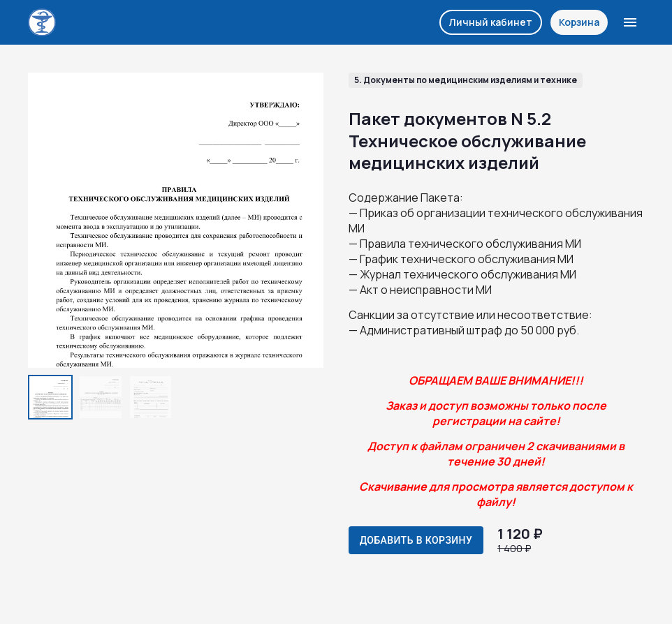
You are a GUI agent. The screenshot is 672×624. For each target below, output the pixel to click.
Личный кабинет (491, 22)
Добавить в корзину (416, 540)
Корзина (579, 22)
